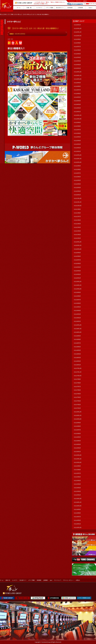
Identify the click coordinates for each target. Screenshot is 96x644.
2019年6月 (78, 303)
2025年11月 (78, 32)
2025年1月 (78, 68)
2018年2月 (78, 361)
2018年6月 (78, 347)
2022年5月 (78, 180)
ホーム (2, 580)
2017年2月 (78, 405)
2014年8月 (78, 513)
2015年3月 (78, 488)
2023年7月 (78, 130)
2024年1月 (78, 112)
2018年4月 (78, 354)
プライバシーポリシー (68, 580)
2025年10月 (78, 36)
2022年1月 (78, 195)
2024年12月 (78, 72)
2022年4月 (78, 184)
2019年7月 (78, 300)
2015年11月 (78, 459)
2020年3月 (78, 271)
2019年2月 (78, 318)
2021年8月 (78, 213)
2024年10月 (78, 79)
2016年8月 (78, 426)
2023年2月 (78, 148)
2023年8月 (78, 126)
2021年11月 (78, 202)
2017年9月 (78, 379)
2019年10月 (78, 289)
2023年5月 (78, 137)
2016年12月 (78, 412)
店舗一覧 (8, 580)
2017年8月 (78, 383)
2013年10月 (78, 528)
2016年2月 (78, 448)
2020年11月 (78, 245)
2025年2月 (78, 65)
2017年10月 (78, 376)
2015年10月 (78, 462)
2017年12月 (78, 368)
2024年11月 (78, 75)
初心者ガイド (23, 580)
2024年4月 (78, 101)
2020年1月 (78, 278)
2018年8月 (78, 339)
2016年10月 (78, 419)
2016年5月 (78, 437)
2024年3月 (78, 104)
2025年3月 (78, 61)
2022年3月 (78, 188)
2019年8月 (78, 296)
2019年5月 (78, 307)
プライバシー (79, 1)
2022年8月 (78, 169)
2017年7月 (78, 386)
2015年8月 (78, 470)
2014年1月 (78, 524)
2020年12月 (78, 242)
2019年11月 (78, 285)
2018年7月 (78, 343)
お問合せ (85, 1)
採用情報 (39, 580)
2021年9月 (78, 209)
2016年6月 (78, 433)
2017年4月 (78, 397)
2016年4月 (78, 441)
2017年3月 (78, 401)
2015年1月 (78, 495)
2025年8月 (78, 43)
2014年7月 (78, 517)
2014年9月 (78, 509)
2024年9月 (78, 83)
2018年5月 (78, 350)
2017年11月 (78, 372)
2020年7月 (78, 260)
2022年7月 (78, 173)
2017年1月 (78, 408)
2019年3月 (78, 314)
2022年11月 (78, 159)
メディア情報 (10, 14)
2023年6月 (78, 133)
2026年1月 (78, 25)
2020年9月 (78, 253)
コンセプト (15, 580)
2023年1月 (78, 151)
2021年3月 (78, 231)
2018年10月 (78, 332)
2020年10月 (78, 249)
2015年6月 (78, 477)
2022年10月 (78, 162)
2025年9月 (78, 39)
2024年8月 (78, 86)
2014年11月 (78, 502)
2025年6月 (78, 50)
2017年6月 (78, 390)
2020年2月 (78, 274)
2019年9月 (78, 292)
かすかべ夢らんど (18, 14)
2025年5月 (78, 54)
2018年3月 (78, 358)
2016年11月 (78, 415)
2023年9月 (78, 122)
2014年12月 (78, 499)
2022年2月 (78, 191)
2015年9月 (78, 466)
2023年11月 (78, 115)
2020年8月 (78, 256)
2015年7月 (78, 473)
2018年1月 (78, 365)
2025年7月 (78, 47)
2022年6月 (78, 177)
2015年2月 (78, 491)
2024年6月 (78, 94)
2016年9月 (78, 423)
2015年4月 (78, 484)
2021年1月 (78, 238)
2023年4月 (78, 141)
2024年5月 (78, 97)
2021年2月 (78, 235)
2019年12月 (78, 282)
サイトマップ (72, 1)
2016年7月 (78, 430)
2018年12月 (78, 325)
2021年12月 (78, 198)
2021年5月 (78, 224)
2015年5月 (78, 481)
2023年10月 (78, 119)
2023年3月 (78, 144)
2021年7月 (78, 216)
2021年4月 (78, 227)
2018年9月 (78, 336)
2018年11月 (78, 329)
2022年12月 (78, 155)
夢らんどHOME (3, 14)
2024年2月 (78, 108)
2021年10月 (78, 206)
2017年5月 (78, 394)
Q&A (51, 580)
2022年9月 (78, 166)
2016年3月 (78, 444)
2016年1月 (78, 452)
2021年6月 (78, 220)
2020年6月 (78, 263)
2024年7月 (78, 90)
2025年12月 (78, 28)
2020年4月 (78, 267)
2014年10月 (78, 506)
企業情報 (45, 580)
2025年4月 (78, 57)
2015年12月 (78, 455)
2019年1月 (78, 321)
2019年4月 (78, 310)
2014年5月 (78, 520)
